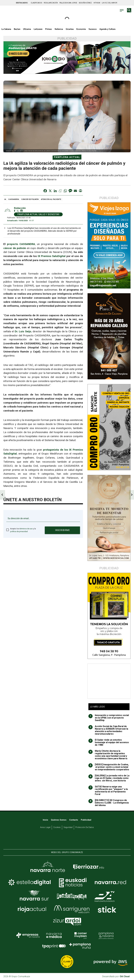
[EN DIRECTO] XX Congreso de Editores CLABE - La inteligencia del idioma (109, 803)
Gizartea (70, 29)
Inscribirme (62, 530)
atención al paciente (51, 199)
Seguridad (68, 827)
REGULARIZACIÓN (51, 3)
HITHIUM (97, 3)
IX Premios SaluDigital (52, 256)
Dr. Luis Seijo (23, 331)
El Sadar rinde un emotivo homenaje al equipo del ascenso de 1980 (109, 742)
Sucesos (93, 29)
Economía (81, 29)
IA (5, 199)
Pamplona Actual (67, 157)
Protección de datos (85, 827)
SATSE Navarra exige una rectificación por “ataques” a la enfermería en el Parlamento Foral (108, 790)
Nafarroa (59, 29)
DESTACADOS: (22, 3)
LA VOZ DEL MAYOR (110, 3)
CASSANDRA (14, 199)
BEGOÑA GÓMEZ (85, 3)
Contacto (74, 820)
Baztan (17, 29)
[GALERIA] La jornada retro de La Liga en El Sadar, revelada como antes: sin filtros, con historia (109, 778)
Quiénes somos (59, 820)
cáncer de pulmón (30, 199)
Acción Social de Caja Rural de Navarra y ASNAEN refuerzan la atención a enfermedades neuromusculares (108, 730)
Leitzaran (38, 29)
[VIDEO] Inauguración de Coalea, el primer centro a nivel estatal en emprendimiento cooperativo (109, 767)
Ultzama (27, 29)
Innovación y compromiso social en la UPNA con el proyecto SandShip (109, 718)
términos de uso (26, 529)
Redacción (20, 208)
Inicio (45, 820)
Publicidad (86, 820)
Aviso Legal (45, 827)
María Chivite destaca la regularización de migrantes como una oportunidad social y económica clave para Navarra (108, 755)
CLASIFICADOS (36, 3)
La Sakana (6, 29)
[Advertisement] (109, 681)
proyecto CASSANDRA (21, 244)
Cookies (57, 827)
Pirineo (49, 29)
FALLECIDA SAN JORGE (68, 3)
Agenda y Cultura (107, 29)
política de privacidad (19, 531)
